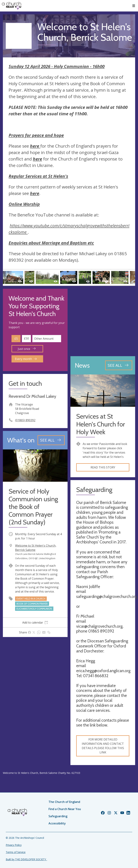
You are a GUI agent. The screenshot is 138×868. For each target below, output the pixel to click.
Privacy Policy (14, 845)
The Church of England (64, 802)
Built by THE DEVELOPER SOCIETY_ (26, 859)
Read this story (103, 467)
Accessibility (57, 823)
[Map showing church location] (103, 321)
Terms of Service (16, 852)
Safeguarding (58, 816)
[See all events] (51, 440)
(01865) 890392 (25, 420)
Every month (26, 359)
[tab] (35, 622)
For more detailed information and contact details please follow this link (103, 746)
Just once (27, 349)
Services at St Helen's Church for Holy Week (101, 424)
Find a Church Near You (65, 809)
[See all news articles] (119, 365)
